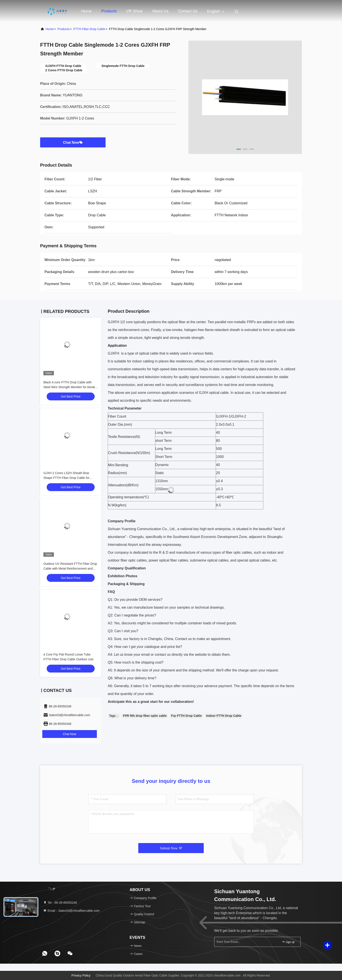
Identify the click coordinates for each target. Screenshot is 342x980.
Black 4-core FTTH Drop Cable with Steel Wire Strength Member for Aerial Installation (69, 387)
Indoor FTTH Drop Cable (224, 716)
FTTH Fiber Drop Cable (89, 29)
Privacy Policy (81, 975)
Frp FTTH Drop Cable (186, 716)
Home (86, 11)
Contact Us (188, 11)
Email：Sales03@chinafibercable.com (71, 911)
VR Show (134, 11)
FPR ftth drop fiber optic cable (145, 716)
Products (109, 11)
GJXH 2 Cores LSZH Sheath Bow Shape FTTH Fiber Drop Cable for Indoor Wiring (66, 478)
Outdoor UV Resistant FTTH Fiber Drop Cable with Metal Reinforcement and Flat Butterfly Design (70, 569)
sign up (288, 942)
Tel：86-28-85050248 (60, 903)
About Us (160, 11)
